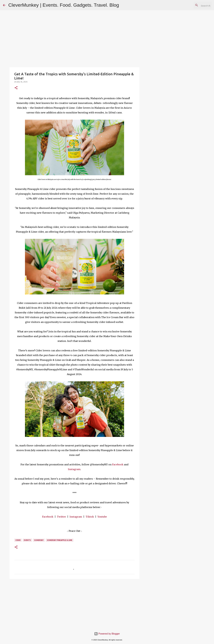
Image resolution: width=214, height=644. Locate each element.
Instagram (74, 469)
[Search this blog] (196, 5)
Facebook (118, 464)
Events (27, 540)
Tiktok (90, 517)
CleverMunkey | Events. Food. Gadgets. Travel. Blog (64, 5)
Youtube (102, 517)
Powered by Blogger (107, 634)
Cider (18, 540)
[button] (16, 88)
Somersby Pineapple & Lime (60, 540)
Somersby (39, 540)
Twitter (61, 517)
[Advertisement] (74, 604)
